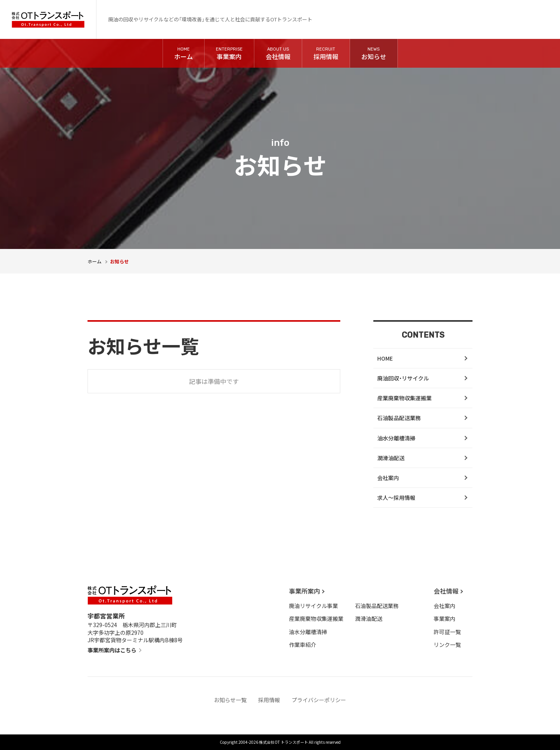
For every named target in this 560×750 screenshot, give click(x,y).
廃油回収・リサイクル (403, 378)
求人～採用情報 (396, 498)
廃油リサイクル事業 (313, 606)
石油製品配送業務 (399, 418)
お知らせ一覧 (230, 700)
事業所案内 (304, 591)
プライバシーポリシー (319, 700)
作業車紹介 (303, 645)
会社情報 (446, 591)
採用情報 (269, 700)
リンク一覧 (447, 645)
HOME (385, 358)
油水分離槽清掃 (396, 438)
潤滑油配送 (391, 458)
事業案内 (444, 619)
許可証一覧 (447, 632)
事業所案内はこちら (112, 650)
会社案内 (388, 478)
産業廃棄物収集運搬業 (404, 398)
